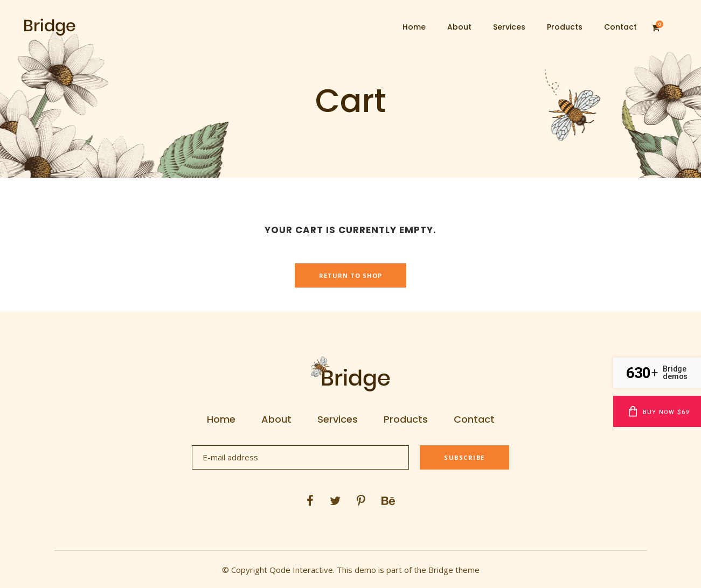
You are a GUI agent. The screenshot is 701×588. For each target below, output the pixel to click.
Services (338, 419)
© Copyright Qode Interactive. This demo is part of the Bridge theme (351, 570)
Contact (474, 419)
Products (406, 419)
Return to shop (350, 275)
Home (221, 419)
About (276, 419)
